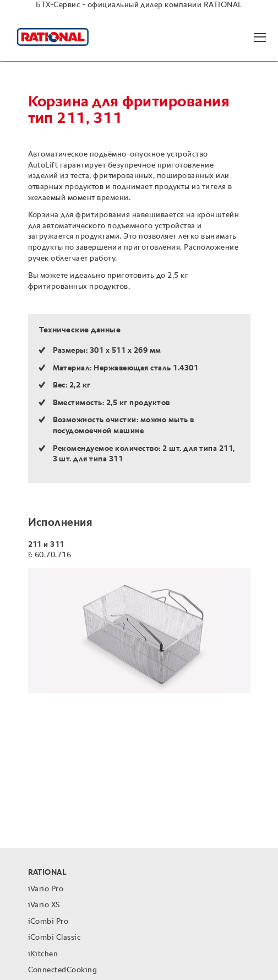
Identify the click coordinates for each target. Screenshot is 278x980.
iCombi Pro (48, 922)
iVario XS (44, 905)
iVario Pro (46, 889)
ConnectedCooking (63, 970)
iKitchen (43, 954)
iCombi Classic (54, 938)
